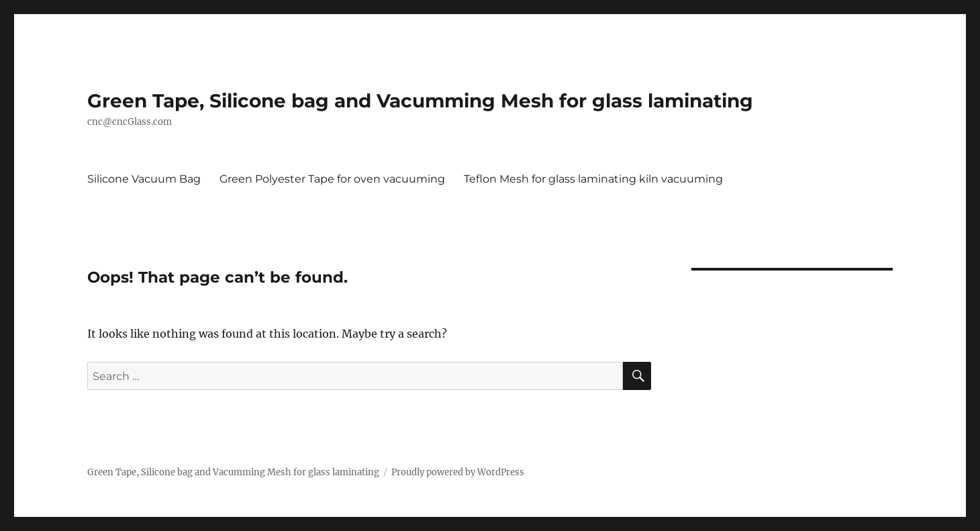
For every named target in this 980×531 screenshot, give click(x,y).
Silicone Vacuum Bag (144, 179)
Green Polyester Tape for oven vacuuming (332, 179)
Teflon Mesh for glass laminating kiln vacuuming (593, 179)
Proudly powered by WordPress (458, 472)
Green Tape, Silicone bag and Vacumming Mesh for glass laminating (420, 101)
